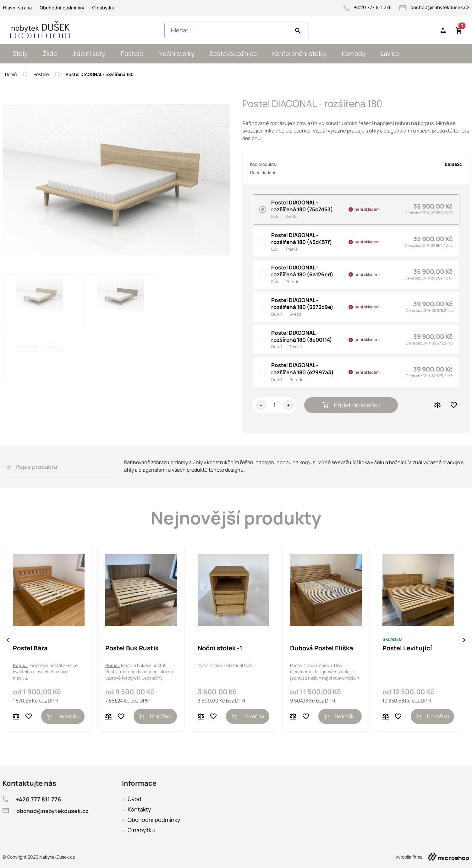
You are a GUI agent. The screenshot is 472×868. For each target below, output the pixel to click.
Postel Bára (30, 648)
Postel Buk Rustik (132, 648)
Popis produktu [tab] (31, 467)
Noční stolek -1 (220, 648)
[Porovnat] (16, 716)
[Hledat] (298, 30)
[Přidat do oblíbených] (29, 716)
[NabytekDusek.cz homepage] (40, 30)
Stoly (20, 54)
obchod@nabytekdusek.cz (434, 7)
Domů (11, 74)
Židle (50, 54)
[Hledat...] (229, 30)
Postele (132, 54)
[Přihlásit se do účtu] (443, 30)
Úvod (134, 799)
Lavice (390, 54)
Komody (354, 54)
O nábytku (103, 8)
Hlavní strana (17, 8)
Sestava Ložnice (233, 54)
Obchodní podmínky (62, 8)
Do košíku (63, 716)
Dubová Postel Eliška (322, 648)
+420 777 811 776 (368, 7)
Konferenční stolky (299, 54)
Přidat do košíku (351, 405)
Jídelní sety (89, 54)
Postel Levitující (407, 648)
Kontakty (139, 809)
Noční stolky (176, 54)
